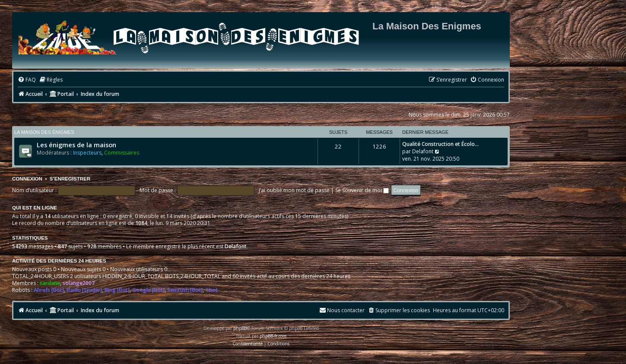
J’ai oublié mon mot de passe (294, 190)
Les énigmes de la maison (76, 145)
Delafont (423, 151)
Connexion (27, 179)
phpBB (240, 328)
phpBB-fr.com (273, 336)
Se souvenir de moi (362, 190)
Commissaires (122, 153)
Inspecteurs (87, 153)
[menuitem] (27, 80)
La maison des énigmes (44, 132)
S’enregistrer (70, 179)
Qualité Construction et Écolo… (440, 144)
